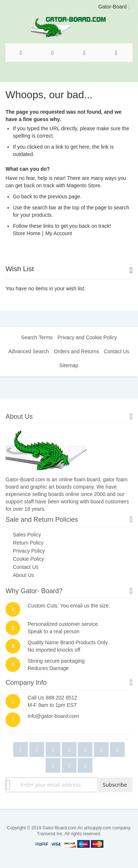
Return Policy (28, 543)
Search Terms (37, 337)
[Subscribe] (115, 785)
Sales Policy (27, 535)
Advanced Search (29, 351)
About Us (24, 575)
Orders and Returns (76, 351)
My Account (59, 233)
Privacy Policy (29, 551)
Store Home (27, 233)
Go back (22, 196)
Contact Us (116, 351)
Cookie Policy (29, 559)
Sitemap (69, 365)
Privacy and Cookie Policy (87, 337)
